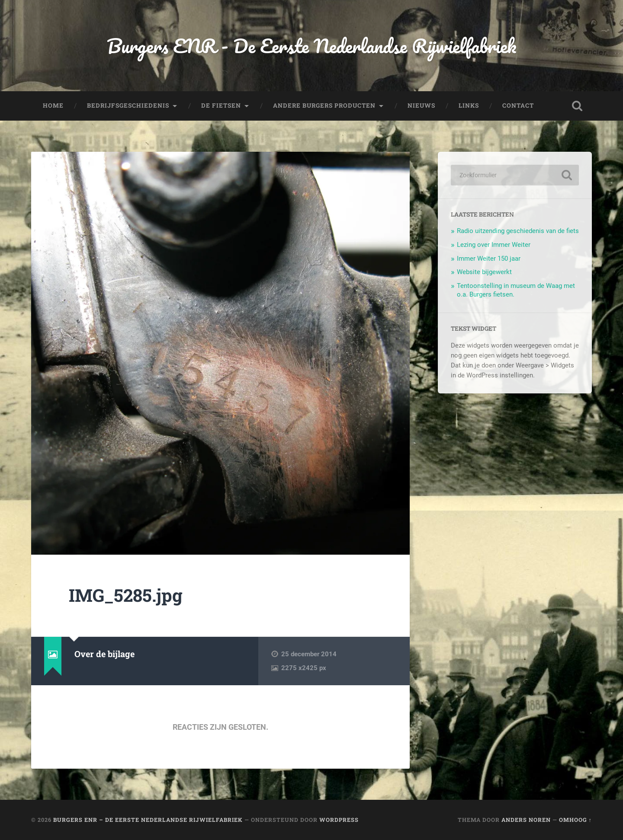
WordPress (339, 820)
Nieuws (421, 105)
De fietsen (221, 105)
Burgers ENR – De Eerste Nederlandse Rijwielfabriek (148, 820)
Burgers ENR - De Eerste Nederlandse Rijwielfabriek (311, 46)
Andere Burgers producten (324, 105)
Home (53, 105)
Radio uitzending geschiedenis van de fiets (518, 231)
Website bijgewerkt (484, 272)
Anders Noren (526, 820)
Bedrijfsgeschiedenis (128, 105)
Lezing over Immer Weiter (494, 245)
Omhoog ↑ (575, 820)
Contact (518, 105)
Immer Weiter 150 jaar (489, 259)
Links (469, 105)
